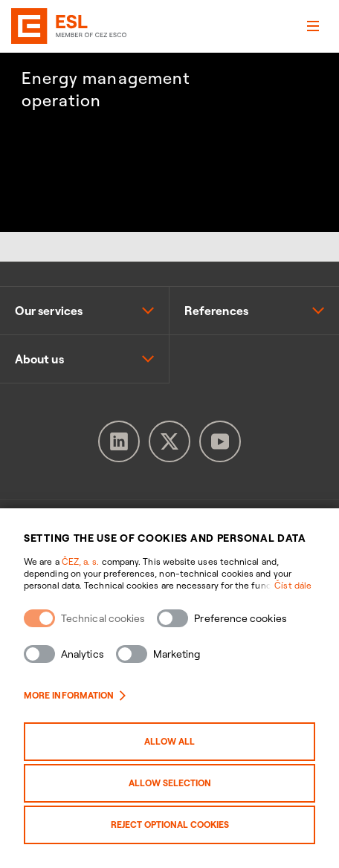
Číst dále (293, 585)
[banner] (31, 26)
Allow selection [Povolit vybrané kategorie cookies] (170, 783)
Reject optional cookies (170, 825)
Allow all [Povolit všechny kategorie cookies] (169, 741)
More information (75, 695)
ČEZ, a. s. (81, 561)
